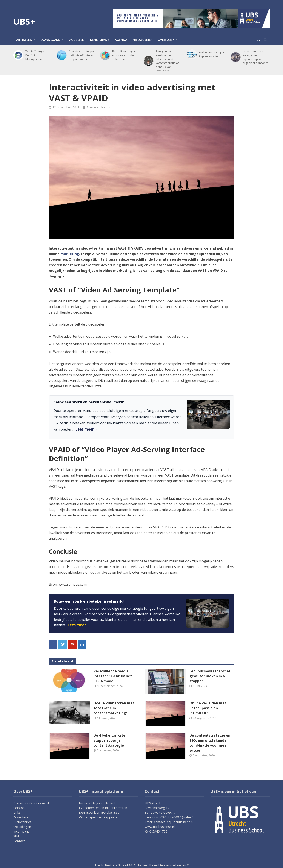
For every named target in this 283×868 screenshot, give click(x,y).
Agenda (121, 40)
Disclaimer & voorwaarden (33, 803)
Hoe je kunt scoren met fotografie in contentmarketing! (114, 708)
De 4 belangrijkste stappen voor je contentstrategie (109, 740)
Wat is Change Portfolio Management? (35, 55)
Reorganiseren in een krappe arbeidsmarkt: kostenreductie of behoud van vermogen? (167, 61)
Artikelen (24, 40)
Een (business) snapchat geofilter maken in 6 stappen (210, 676)
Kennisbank (100, 40)
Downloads (50, 40)
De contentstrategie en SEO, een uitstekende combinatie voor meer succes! (210, 743)
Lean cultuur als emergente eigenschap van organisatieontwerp (255, 57)
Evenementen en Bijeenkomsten (103, 808)
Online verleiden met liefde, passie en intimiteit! (208, 708)
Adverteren (22, 817)
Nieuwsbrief (142, 40)
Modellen (76, 40)
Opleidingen (22, 827)
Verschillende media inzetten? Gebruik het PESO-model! (113, 676)
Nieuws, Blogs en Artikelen (99, 803)
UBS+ (24, 21)
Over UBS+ (166, 40)
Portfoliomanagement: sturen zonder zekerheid (125, 55)
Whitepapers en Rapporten (99, 817)
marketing (70, 254)
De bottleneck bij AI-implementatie (212, 54)
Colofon (19, 808)
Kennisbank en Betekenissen (100, 812)
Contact (19, 841)
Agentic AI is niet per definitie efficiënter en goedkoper (82, 55)
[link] (142, 614)
